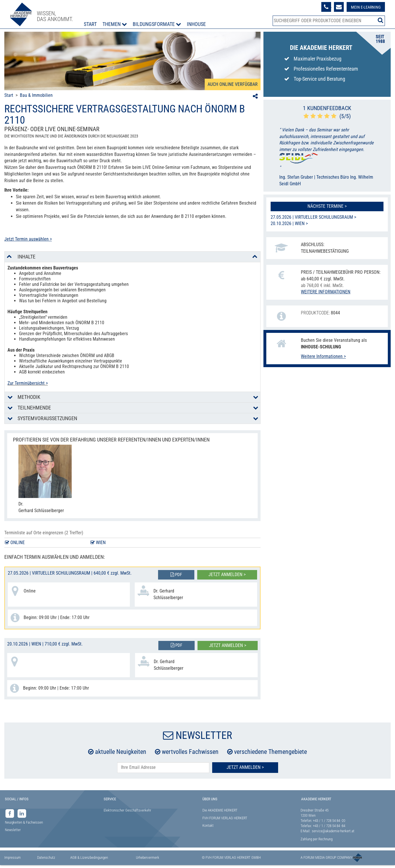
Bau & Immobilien (36, 95)
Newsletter (13, 830)
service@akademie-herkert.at (333, 831)
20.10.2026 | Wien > (289, 223)
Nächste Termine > (327, 206)
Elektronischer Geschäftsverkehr (127, 810)
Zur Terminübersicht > (28, 383)
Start (90, 24)
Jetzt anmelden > (227, 574)
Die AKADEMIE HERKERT (220, 810)
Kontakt (208, 825)
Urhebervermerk (148, 857)
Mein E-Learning (366, 7)
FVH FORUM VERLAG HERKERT (225, 818)
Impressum (13, 857)
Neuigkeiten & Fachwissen (24, 822)
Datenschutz (46, 857)
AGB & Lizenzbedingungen (89, 857)
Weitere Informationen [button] (326, 292)
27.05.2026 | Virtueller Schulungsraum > (313, 217)
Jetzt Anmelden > (245, 767)
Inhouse (196, 24)
